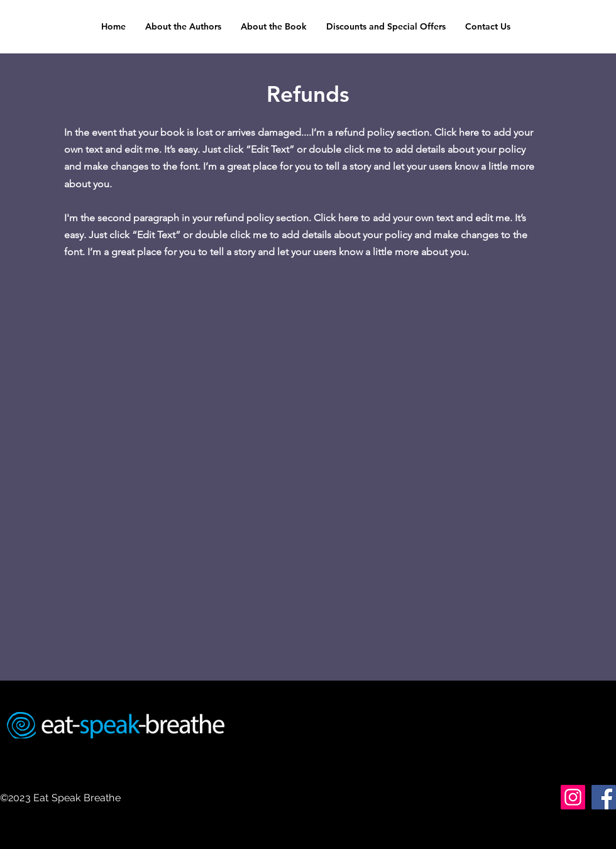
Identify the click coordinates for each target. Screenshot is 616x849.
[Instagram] (573, 797)
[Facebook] (604, 797)
